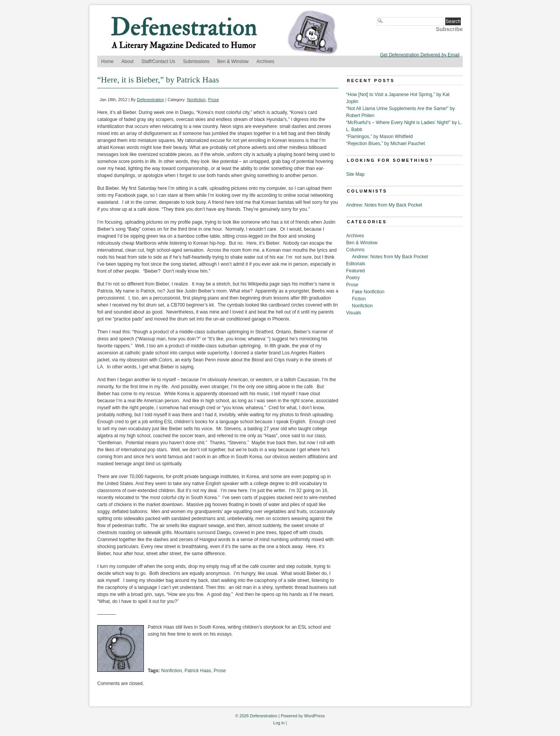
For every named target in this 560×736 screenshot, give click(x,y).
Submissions (196, 61)
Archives (265, 61)
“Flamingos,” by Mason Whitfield (379, 137)
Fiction (359, 299)
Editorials (356, 264)
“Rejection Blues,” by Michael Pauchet (386, 144)
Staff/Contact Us (158, 61)
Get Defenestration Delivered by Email (420, 55)
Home (107, 61)
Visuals (353, 313)
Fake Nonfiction (368, 292)
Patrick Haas (198, 671)
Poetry (353, 278)
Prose (213, 100)
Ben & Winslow (233, 61)
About (127, 61)
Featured (355, 271)
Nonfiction (196, 100)
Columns (355, 250)
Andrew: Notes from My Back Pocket (384, 205)
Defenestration (150, 100)
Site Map (355, 174)
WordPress (314, 716)
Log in (279, 723)
